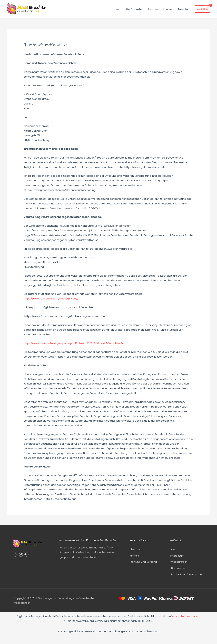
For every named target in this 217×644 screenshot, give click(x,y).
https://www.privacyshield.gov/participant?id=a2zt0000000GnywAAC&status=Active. (78, 347)
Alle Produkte (133, 11)
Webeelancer (22, 608)
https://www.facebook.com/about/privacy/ (51, 303)
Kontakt (168, 11)
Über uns (152, 11)
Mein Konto (185, 11)
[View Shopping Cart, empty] (202, 11)
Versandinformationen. (186, 621)
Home (116, 11)
